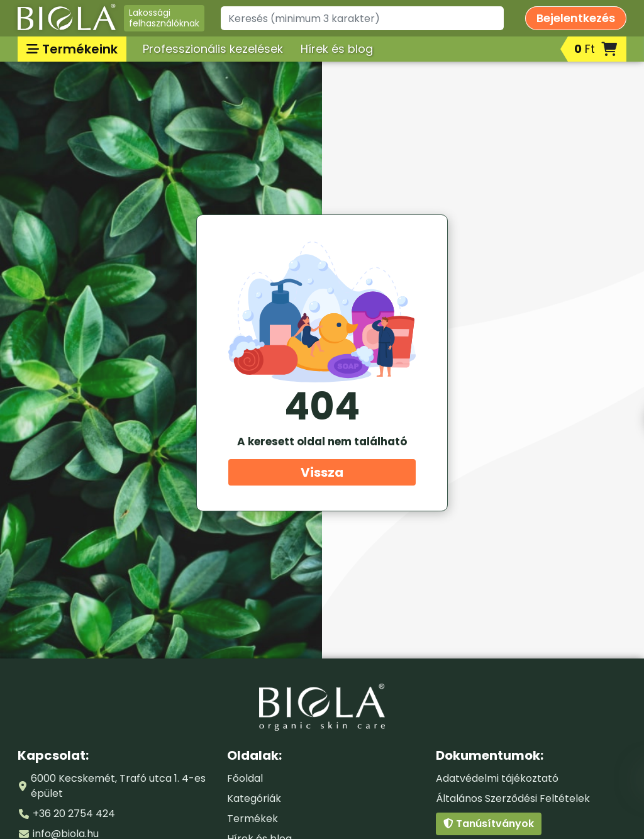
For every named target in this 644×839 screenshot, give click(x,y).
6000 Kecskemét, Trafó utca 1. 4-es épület (118, 786)
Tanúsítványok (489, 824)
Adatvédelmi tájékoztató (497, 778)
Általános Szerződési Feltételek (513, 798)
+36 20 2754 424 (74, 814)
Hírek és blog (337, 49)
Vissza (322, 472)
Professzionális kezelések (213, 49)
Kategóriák (254, 798)
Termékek (253, 819)
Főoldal (245, 778)
